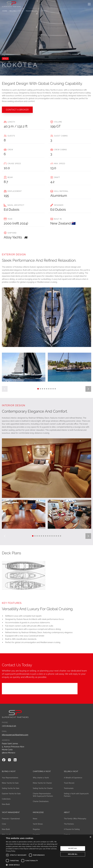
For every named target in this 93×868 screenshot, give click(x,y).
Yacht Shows (38, 824)
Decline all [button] (73, 854)
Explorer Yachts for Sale (11, 794)
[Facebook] (4, 760)
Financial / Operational (11, 819)
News (35, 819)
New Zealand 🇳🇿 (63, 223)
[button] (89, 4)
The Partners (69, 824)
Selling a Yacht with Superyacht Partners (76, 795)
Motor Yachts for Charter (42, 783)
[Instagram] (9, 760)
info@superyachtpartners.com (15, 735)
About (67, 812)
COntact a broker (17, 110)
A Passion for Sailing (72, 829)
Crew (4, 824)
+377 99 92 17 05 (9, 726)
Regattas (36, 829)
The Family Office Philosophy (75, 819)
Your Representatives (10, 778)
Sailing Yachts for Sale (11, 788)
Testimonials (69, 788)
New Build (6, 804)
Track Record (32, 11)
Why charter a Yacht (41, 778)
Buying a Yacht (9, 771)
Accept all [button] (73, 848)
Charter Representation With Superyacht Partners (43, 795)
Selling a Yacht (16, 11)
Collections (6, 799)
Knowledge (38, 812)
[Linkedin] (15, 760)
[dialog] (46, 851)
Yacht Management (11, 812)
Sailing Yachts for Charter (43, 788)
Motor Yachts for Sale (10, 783)
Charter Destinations (41, 801)
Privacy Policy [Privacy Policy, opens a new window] (11, 851)
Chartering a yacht (42, 771)
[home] (11, 4)
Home (5, 11)
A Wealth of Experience (73, 778)
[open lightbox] (24, 367)
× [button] (90, 837)
